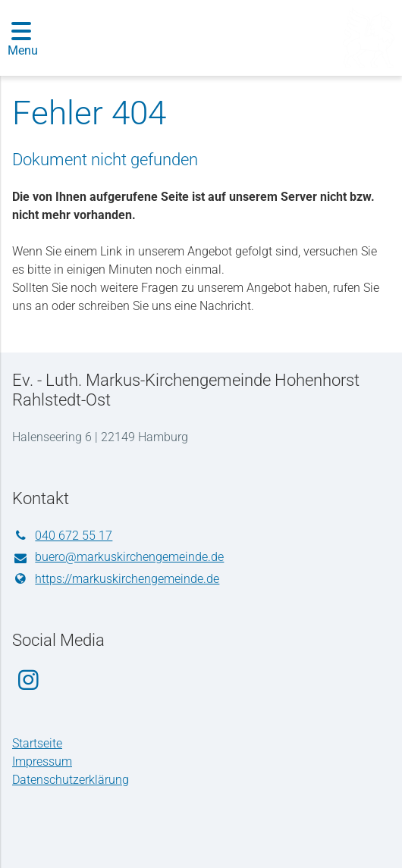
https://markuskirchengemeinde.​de (116, 579)
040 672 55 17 (62, 536)
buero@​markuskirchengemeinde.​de (118, 558)
